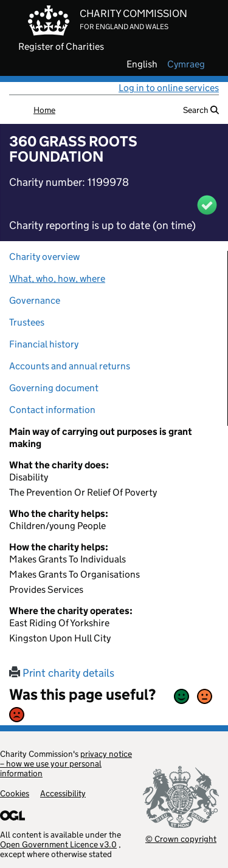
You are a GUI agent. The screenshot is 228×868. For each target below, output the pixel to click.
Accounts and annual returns (70, 366)
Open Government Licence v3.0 (58, 844)
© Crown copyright (181, 839)
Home (44, 110)
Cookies (15, 793)
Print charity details (62, 673)
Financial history (44, 344)
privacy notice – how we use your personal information (66, 764)
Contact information (52, 410)
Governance (35, 300)
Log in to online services (169, 88)
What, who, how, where (57, 279)
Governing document (54, 388)
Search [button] (201, 110)
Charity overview (44, 257)
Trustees (27, 322)
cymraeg (186, 64)
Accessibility (63, 793)
